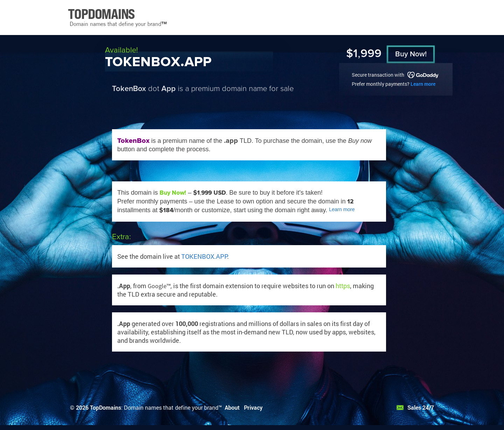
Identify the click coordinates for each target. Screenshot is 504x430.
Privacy (253, 407)
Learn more (423, 84)
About (232, 407)
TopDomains (106, 407)
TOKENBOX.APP (204, 256)
